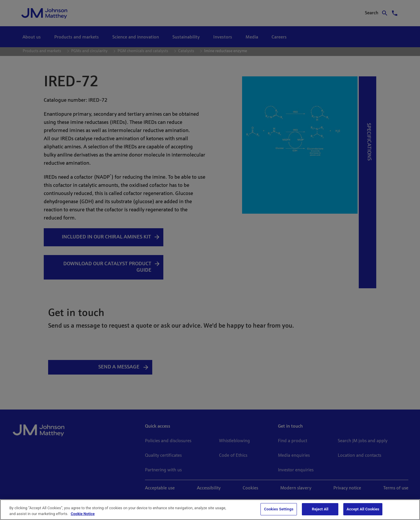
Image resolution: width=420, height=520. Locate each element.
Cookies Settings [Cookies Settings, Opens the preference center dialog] (279, 509)
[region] (210, 510)
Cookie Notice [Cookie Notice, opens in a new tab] (83, 514)
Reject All (320, 509)
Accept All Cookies (363, 509)
